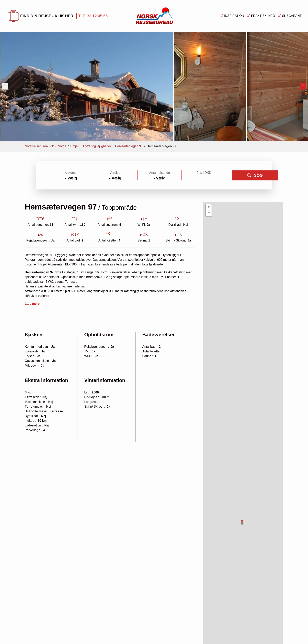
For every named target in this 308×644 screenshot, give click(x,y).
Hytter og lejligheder (97, 146)
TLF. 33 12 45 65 (93, 16)
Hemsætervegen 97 (129, 146)
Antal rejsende (159, 173)
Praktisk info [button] (261, 16)
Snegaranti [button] (290, 16)
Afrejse (115, 173)
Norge (62, 146)
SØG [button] (255, 175)
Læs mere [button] (32, 304)
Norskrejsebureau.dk (39, 146)
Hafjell (75, 146)
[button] (242, 520)
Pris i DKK (204, 173)
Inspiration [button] (232, 16)
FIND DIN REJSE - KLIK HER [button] (41, 16)
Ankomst (71, 173)
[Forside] (154, 16)
